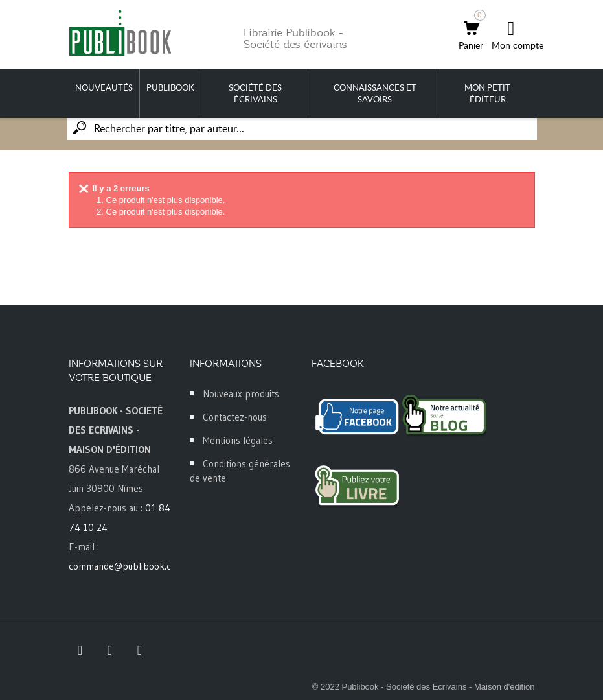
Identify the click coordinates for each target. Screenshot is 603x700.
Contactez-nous (235, 417)
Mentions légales (238, 440)
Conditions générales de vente (240, 471)
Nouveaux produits (241, 394)
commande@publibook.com (126, 566)
